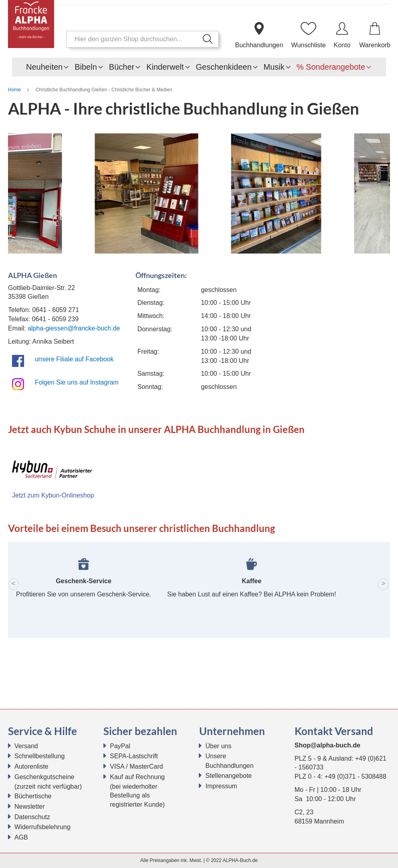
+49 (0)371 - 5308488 (355, 776)
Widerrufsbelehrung (42, 827)
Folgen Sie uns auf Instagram (77, 382)
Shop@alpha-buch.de (327, 745)
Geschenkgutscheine (44, 777)
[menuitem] (44, 67)
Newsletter (30, 807)
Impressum (221, 786)
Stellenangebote (229, 776)
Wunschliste (309, 45)
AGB (21, 837)
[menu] (199, 67)
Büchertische (33, 796)
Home (15, 90)
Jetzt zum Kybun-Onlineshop (53, 495)
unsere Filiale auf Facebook (74, 359)
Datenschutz (32, 817)
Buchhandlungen (259, 45)
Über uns (219, 746)
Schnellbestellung (39, 756)
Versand (26, 746)
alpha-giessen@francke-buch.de (74, 328)
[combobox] (142, 39)
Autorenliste (31, 766)
